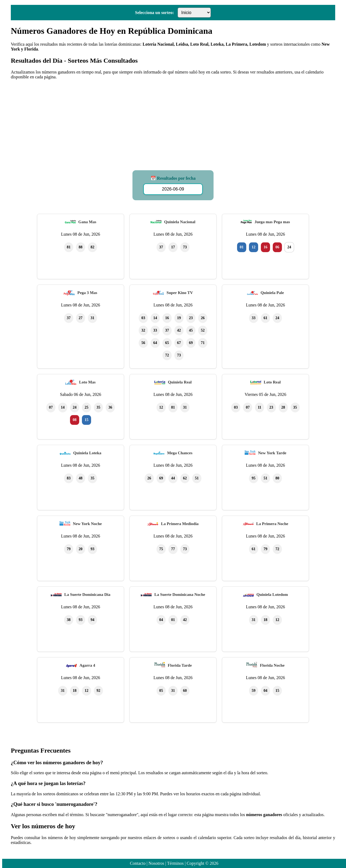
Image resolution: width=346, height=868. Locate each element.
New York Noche (87, 524)
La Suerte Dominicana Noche (180, 595)
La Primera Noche (272, 524)
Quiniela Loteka (87, 453)
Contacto (138, 863)
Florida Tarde (180, 665)
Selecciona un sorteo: (155, 13)
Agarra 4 (87, 665)
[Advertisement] (173, 122)
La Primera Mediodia (180, 524)
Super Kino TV (180, 293)
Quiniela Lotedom (272, 595)
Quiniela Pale (272, 293)
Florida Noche (272, 665)
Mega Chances (180, 453)
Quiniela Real (180, 382)
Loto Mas (87, 382)
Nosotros (156, 863)
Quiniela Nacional (180, 222)
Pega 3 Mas (87, 293)
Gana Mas (87, 222)
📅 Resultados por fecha (173, 178)
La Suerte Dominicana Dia (87, 595)
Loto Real (272, 382)
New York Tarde (272, 453)
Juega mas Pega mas (272, 222)
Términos (175, 863)
